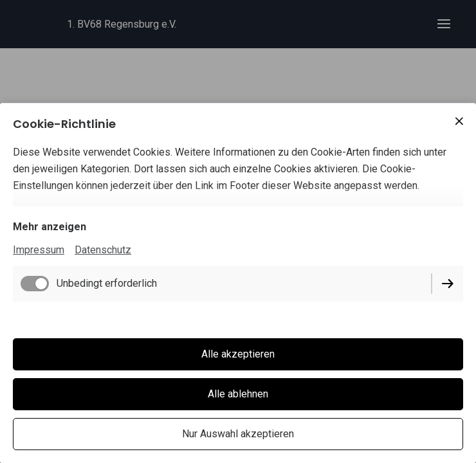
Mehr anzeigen (50, 227)
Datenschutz (103, 250)
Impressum (39, 250)
